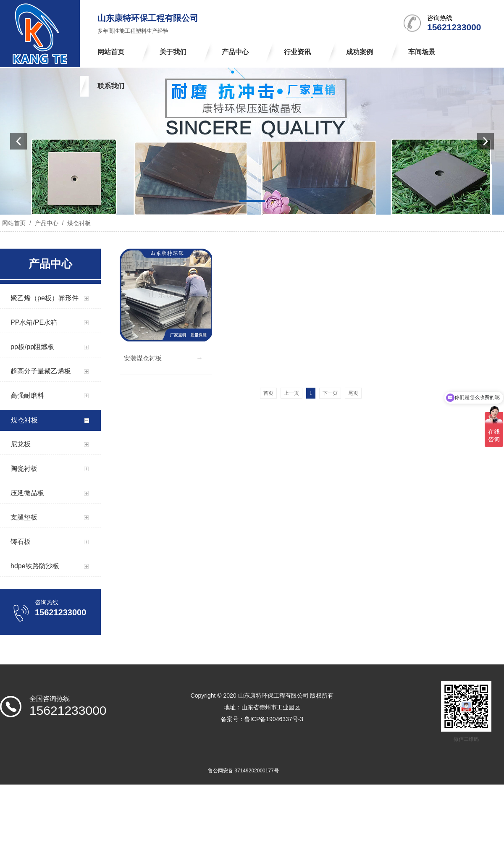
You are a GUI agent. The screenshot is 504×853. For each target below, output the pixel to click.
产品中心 (47, 223)
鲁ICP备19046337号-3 (274, 719)
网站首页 (14, 223)
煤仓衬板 (78, 223)
